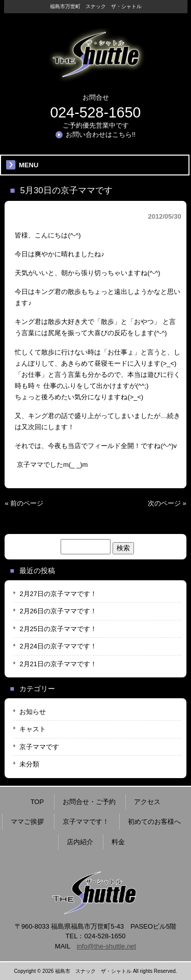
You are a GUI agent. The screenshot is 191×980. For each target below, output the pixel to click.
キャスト (33, 729)
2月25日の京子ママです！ (58, 629)
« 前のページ (24, 503)
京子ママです (39, 747)
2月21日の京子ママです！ (58, 664)
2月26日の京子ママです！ (58, 611)
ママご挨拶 (27, 822)
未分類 (29, 764)
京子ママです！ (86, 822)
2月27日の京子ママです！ (58, 594)
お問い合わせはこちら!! (101, 135)
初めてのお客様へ (154, 822)
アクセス (147, 802)
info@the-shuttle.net (107, 946)
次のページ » (167, 503)
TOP (37, 802)
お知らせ (33, 712)
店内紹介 (80, 842)
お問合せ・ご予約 (89, 802)
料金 (118, 842)
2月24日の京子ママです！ (58, 646)
